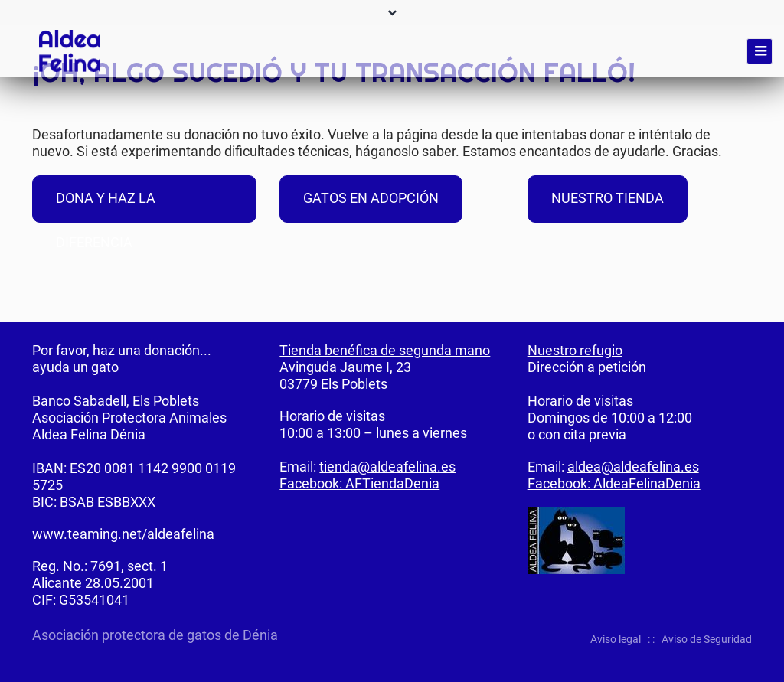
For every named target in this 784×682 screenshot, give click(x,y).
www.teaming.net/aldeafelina (123, 534)
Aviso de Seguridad (707, 639)
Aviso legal (616, 639)
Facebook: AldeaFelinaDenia (614, 483)
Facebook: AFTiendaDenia (359, 483)
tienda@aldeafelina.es (387, 467)
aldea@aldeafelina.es (633, 467)
